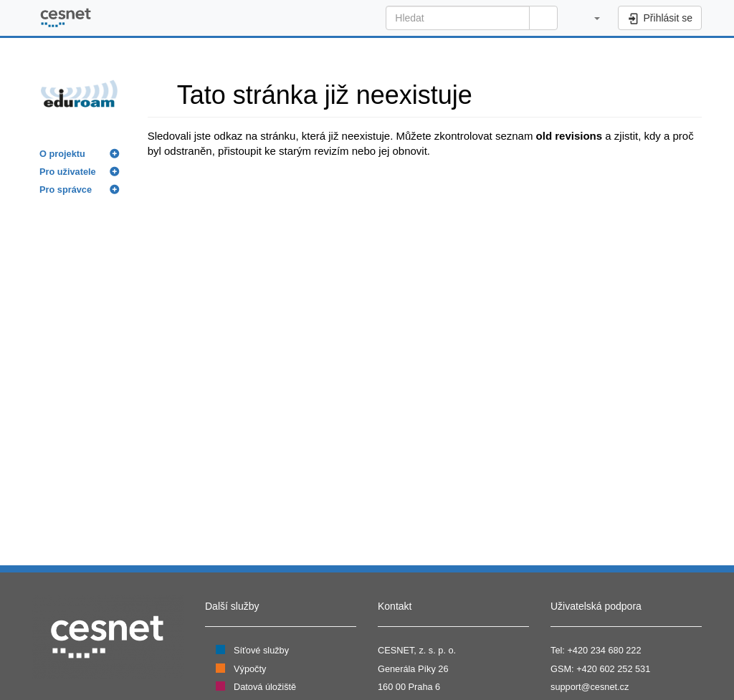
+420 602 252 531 (613, 669)
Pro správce (66, 190)
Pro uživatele (68, 172)
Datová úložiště (265, 687)
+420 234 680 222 (604, 650)
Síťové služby (261, 650)
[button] (590, 18)
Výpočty (250, 669)
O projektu (62, 154)
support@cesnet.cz (590, 687)
